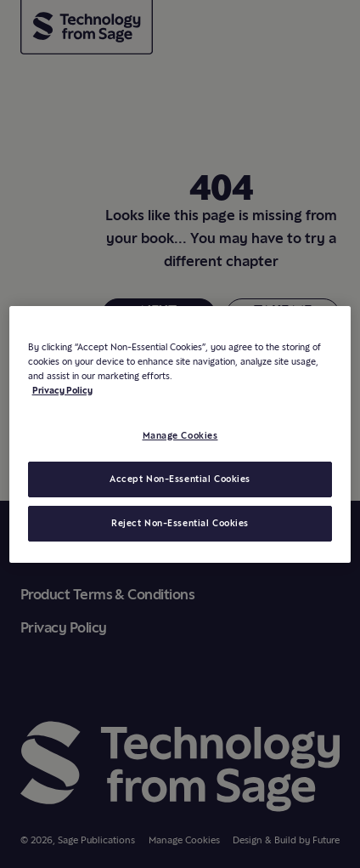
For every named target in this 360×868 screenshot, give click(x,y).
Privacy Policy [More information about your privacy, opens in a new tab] (62, 390)
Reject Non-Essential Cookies (180, 523)
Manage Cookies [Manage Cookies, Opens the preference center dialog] (180, 435)
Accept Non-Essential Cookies (180, 479)
